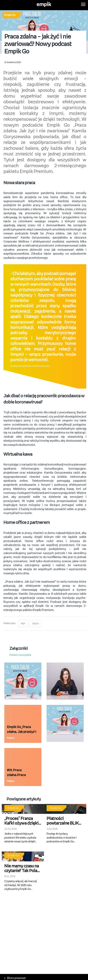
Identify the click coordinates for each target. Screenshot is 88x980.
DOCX (36, 622)
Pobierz (11, 737)
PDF (23, 622)
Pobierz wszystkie (20, 654)
